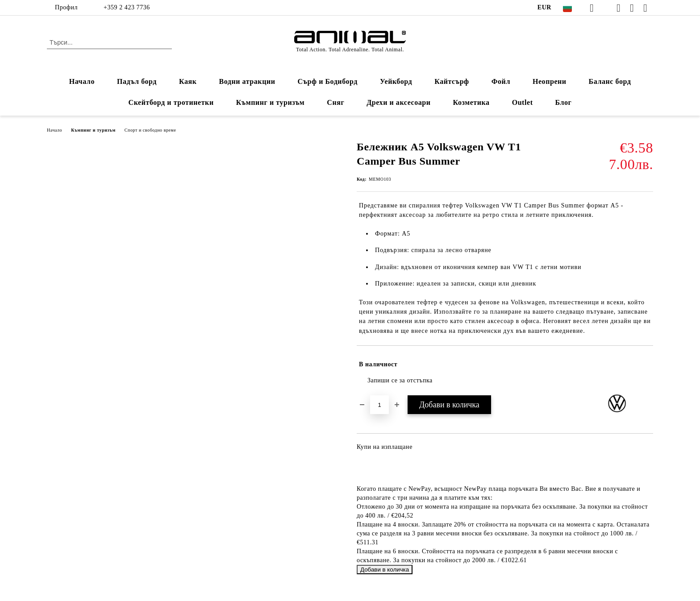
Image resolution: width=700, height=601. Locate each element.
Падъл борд (137, 81)
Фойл (501, 81)
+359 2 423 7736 (127, 7)
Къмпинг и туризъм (271, 102)
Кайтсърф (452, 81)
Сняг (335, 102)
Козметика (471, 102)
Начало (82, 81)
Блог (564, 102)
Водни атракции (247, 81)
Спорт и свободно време (150, 130)
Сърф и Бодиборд (327, 81)
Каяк (188, 81)
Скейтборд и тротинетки (171, 102)
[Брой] (379, 405)
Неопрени (550, 81)
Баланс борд (610, 81)
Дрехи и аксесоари (398, 102)
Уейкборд (396, 81)
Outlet (523, 102)
